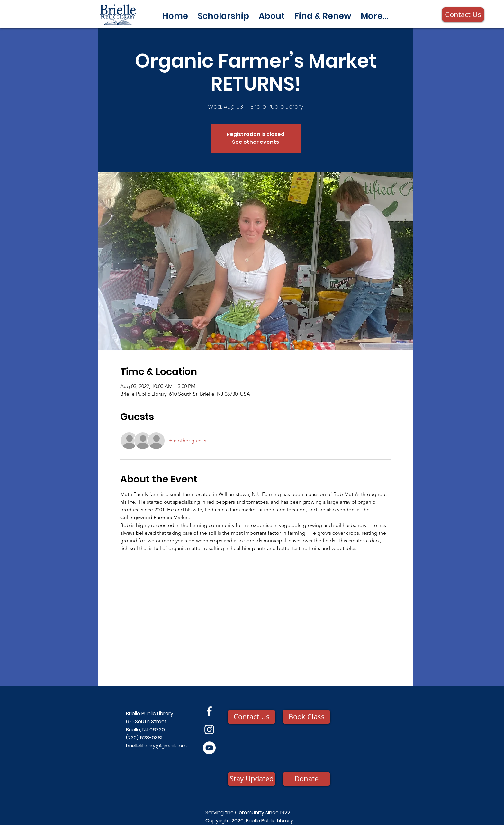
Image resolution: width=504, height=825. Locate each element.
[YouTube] (209, 748)
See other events (256, 142)
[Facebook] (209, 711)
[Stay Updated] (252, 779)
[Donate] (306, 779)
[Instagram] (209, 729)
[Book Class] (306, 717)
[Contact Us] (463, 15)
